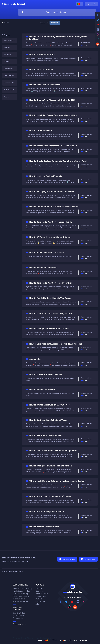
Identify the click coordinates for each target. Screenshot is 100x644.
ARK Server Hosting (21, 594)
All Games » (18, 607)
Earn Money (40, 601)
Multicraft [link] (7, 62)
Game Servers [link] (9, 69)
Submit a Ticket (19, 613)
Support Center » (19, 624)
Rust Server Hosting (21, 601)
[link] (60, 41)
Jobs (37, 604)
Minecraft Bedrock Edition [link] (11, 40)
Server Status (18, 618)
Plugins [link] (6, 97)
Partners (39, 599)
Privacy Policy (41, 596)
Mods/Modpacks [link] (9, 76)
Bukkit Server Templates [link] (11, 90)
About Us (39, 589)
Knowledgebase (19, 616)
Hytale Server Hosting (21, 591)
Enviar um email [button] (90, 559)
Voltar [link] (7, 23)
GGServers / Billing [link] (10, 83)
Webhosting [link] (8, 54)
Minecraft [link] (7, 47)
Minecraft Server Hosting (22, 589)
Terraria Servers (19, 599)
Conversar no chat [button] (69, 559)
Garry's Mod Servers (21, 596)
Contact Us (40, 591)
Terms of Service (42, 594)
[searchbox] (57, 12)
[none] (14, 4)
